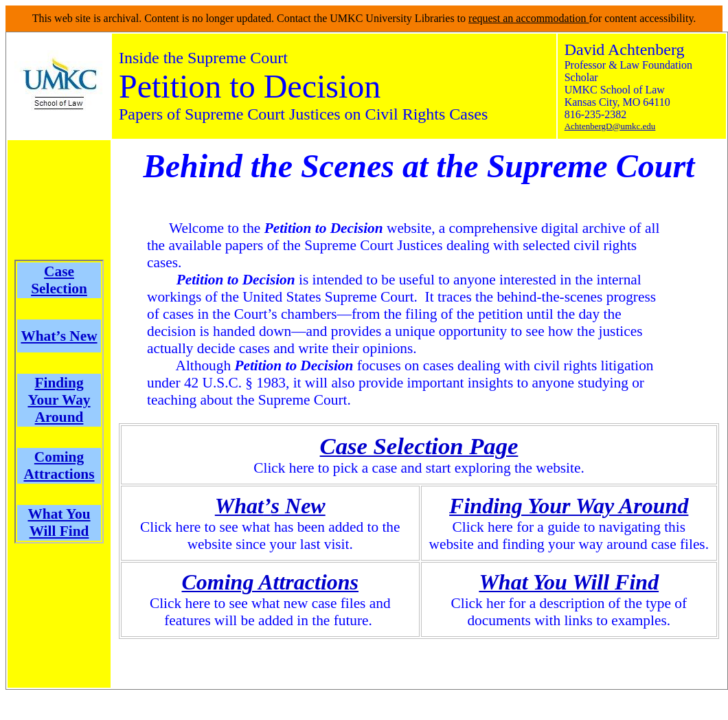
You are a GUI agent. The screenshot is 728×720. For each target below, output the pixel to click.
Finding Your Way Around (59, 400)
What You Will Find (59, 522)
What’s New (59, 336)
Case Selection (59, 280)
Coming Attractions (59, 465)
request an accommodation (529, 18)
